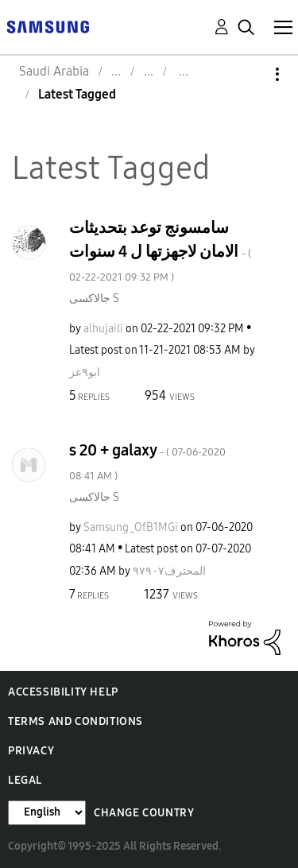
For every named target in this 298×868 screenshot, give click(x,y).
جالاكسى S (94, 298)
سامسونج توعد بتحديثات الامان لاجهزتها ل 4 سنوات (160, 251)
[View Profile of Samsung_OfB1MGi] (131, 527)
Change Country (144, 813)
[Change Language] (47, 813)
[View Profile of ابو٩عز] (85, 372)
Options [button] (250, 74)
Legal (25, 780)
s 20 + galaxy (147, 461)
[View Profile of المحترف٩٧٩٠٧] (169, 571)
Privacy (31, 751)
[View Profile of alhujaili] (103, 329)
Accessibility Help (63, 692)
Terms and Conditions (75, 721)
